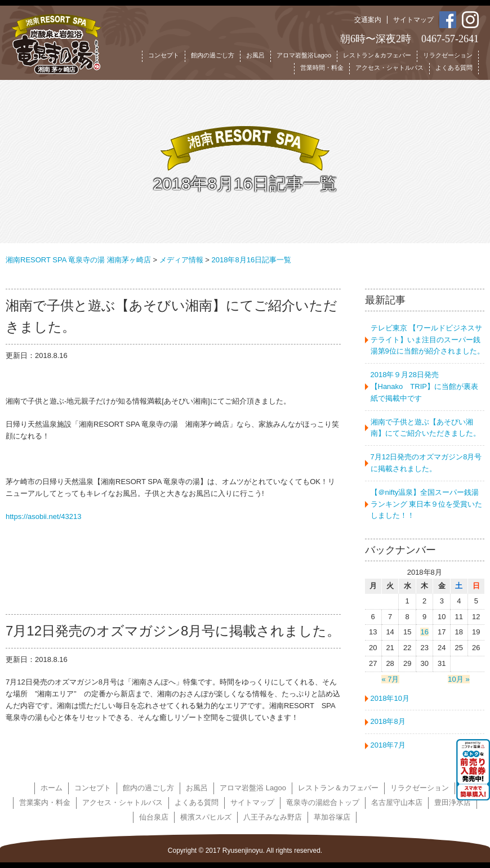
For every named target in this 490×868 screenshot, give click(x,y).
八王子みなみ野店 (273, 817)
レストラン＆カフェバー (377, 55)
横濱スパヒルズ (206, 817)
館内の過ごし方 (213, 55)
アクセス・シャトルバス (389, 68)
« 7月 (390, 679)
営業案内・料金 (45, 802)
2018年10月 (390, 698)
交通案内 (368, 20)
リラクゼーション (448, 55)
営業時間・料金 (322, 68)
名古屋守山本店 (397, 802)
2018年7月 (388, 745)
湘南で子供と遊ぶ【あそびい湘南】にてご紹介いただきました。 (426, 428)
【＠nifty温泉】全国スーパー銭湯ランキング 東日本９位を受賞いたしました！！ (427, 504)
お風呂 (255, 55)
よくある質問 (454, 68)
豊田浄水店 (453, 802)
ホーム (52, 788)
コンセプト (164, 55)
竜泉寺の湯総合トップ (323, 802)
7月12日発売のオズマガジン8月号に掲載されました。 (426, 463)
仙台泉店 (154, 817)
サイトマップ (413, 20)
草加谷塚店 (332, 817)
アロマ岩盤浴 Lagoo (253, 788)
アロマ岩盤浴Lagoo (304, 55)
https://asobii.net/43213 (43, 516)
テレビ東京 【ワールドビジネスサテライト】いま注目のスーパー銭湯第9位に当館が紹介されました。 (427, 340)
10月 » (458, 679)
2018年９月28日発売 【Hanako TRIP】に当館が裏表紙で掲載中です (427, 386)
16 (424, 632)
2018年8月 (388, 721)
